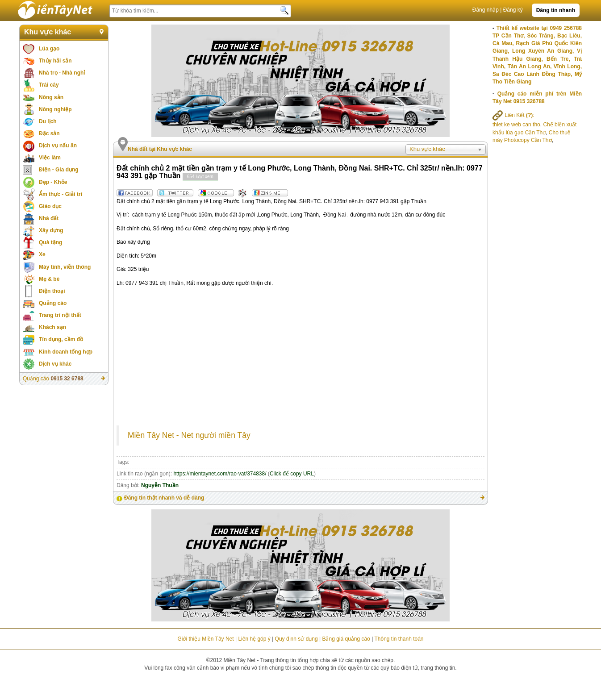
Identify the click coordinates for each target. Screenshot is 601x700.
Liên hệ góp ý (254, 639)
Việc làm (50, 158)
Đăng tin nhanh (556, 10)
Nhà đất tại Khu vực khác (160, 149)
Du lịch (48, 121)
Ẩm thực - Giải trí (61, 194)
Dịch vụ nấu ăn (58, 146)
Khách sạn (52, 327)
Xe (42, 254)
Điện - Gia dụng (59, 170)
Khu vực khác (48, 32)
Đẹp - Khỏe (53, 182)
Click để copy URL (292, 474)
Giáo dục (50, 206)
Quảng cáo (53, 303)
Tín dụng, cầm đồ (61, 339)
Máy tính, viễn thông (65, 267)
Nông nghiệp (55, 109)
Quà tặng (50, 242)
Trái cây (49, 85)
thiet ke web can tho (516, 125)
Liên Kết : (513, 115)
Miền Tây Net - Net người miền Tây (189, 435)
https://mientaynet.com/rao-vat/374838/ (220, 474)
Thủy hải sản (55, 61)
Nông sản (51, 97)
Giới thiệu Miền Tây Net (205, 639)
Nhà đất (49, 218)
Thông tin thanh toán (399, 639)
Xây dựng (51, 230)
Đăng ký (513, 10)
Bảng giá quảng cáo (346, 639)
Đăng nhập (486, 10)
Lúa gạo (49, 49)
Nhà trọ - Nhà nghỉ (62, 73)
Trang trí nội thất (60, 315)
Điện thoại (52, 291)
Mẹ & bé (49, 279)
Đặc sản (49, 133)
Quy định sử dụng (296, 639)
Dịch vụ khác (55, 364)
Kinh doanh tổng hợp (66, 352)
